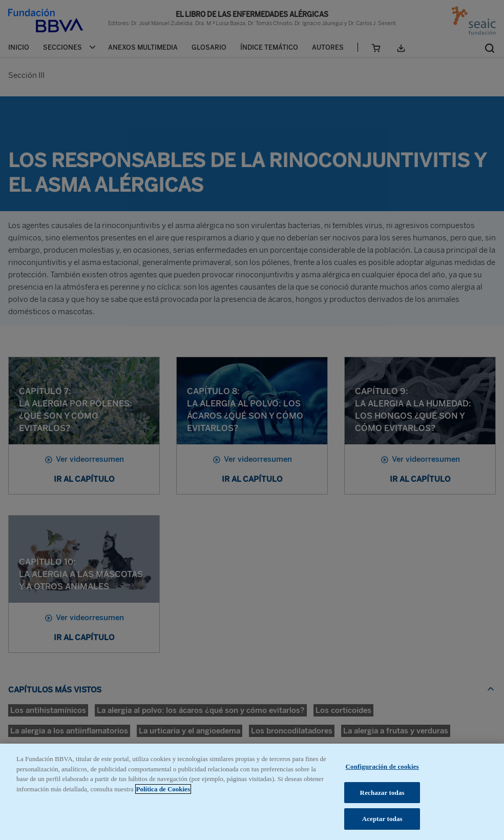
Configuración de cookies (382, 766)
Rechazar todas (382, 793)
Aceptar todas (382, 819)
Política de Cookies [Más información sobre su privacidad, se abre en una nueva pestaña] (163, 789)
